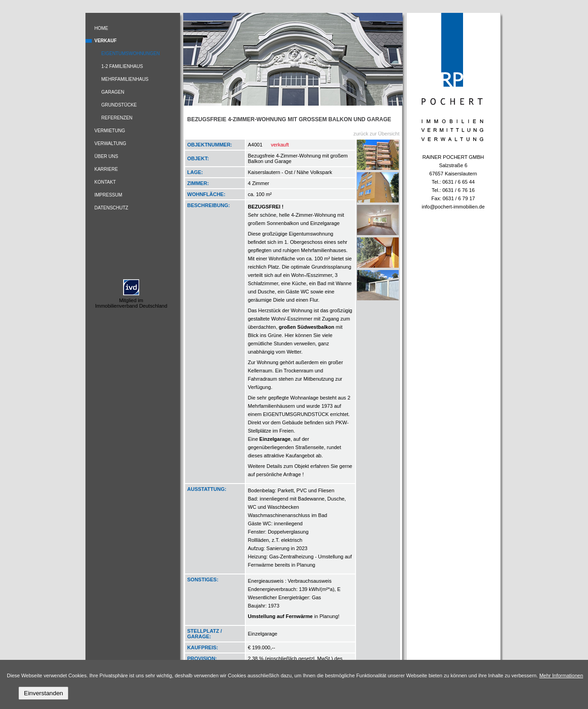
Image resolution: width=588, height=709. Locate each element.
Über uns (107, 156)
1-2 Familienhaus (122, 66)
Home (102, 28)
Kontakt (105, 182)
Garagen (113, 92)
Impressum (109, 195)
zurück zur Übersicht (376, 134)
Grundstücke (119, 105)
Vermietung (110, 131)
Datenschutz (112, 208)
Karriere (106, 169)
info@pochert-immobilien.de (453, 207)
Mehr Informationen (561, 675)
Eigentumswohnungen (131, 53)
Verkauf (106, 41)
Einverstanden (43, 693)
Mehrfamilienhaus (125, 79)
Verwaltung (110, 143)
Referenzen (117, 118)
